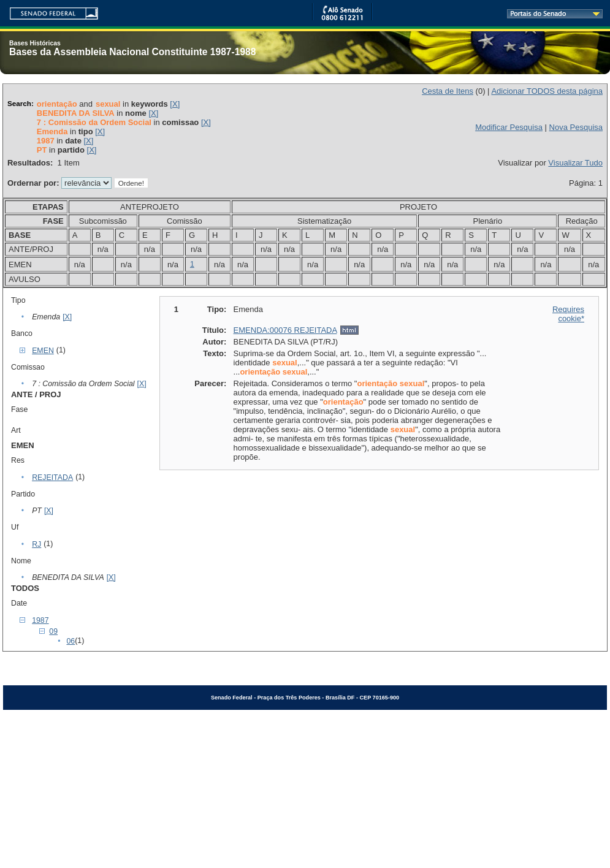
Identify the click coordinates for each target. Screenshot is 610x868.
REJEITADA (52, 478)
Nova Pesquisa (576, 127)
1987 (40, 620)
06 (71, 641)
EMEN (43, 351)
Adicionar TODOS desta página (547, 91)
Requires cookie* (568, 314)
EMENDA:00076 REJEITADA (285, 330)
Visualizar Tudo (575, 163)
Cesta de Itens (448, 91)
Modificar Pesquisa (509, 127)
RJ (36, 544)
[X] (175, 104)
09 (53, 631)
